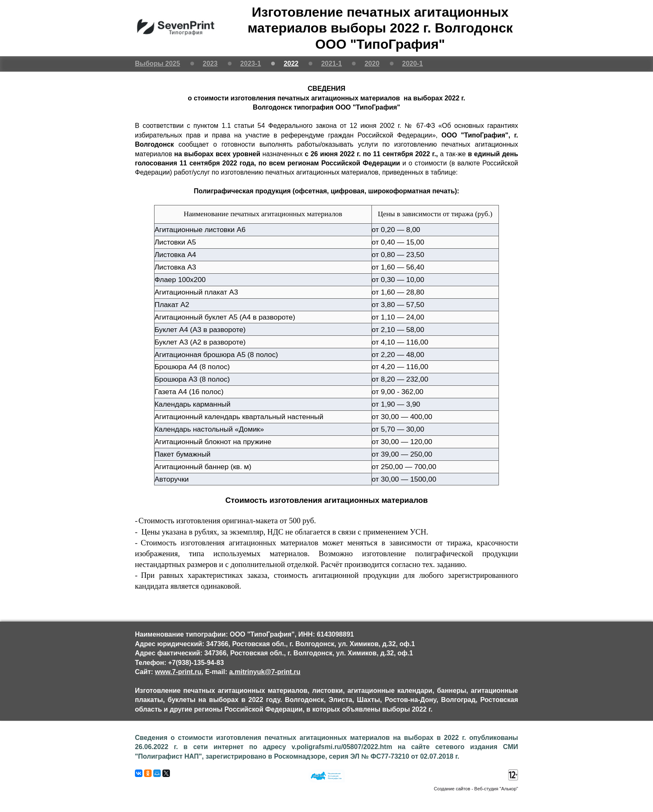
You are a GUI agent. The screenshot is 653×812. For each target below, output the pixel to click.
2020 (372, 64)
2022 (291, 64)
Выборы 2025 (157, 64)
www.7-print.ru (178, 672)
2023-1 (251, 64)
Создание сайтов (452, 789)
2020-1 (413, 64)
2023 (210, 64)
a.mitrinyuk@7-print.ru (265, 672)
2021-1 (331, 64)
